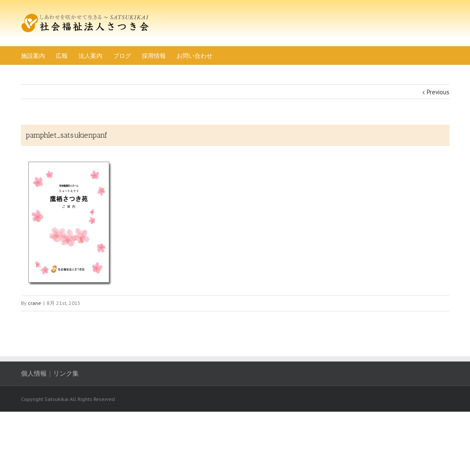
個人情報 (34, 373)
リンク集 (66, 373)
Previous (438, 92)
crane (34, 303)
